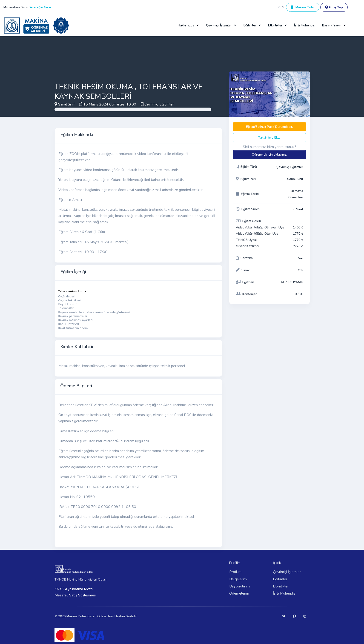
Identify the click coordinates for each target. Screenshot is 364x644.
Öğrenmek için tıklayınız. (269, 155)
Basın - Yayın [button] (332, 25)
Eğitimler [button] (250, 25)
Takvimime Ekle (269, 138)
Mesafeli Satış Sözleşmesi (76, 595)
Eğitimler (280, 579)
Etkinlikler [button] (275, 25)
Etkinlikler (281, 586)
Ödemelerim (239, 593)
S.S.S (280, 7)
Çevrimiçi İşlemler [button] (219, 25)
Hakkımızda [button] (186, 25)
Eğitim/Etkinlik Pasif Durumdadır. (269, 127)
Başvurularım (239, 586)
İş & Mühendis (304, 25)
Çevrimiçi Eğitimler (159, 104)
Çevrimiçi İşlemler (287, 572)
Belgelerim (238, 579)
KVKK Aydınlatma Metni (74, 589)
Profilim (235, 572)
